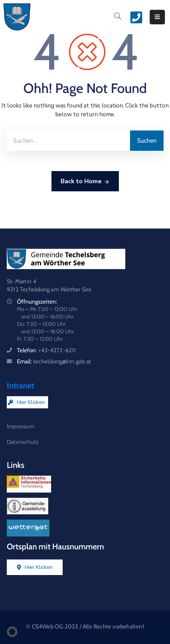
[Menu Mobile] (157, 17)
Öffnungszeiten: (37, 302)
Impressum (21, 426)
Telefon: (47, 350)
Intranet (20, 386)
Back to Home (85, 182)
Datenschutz (23, 442)
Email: (54, 361)
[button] (12, 632)
